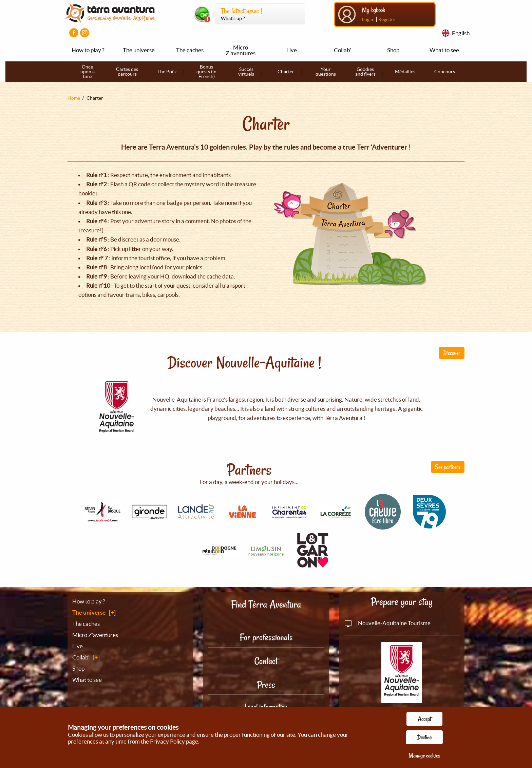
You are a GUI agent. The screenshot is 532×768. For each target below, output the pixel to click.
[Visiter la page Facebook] (74, 33)
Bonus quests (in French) (206, 72)
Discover (452, 353)
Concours (445, 72)
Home (74, 98)
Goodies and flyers (365, 72)
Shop (393, 50)
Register (387, 19)
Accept (424, 719)
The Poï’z (167, 72)
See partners (448, 467)
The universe (139, 50)
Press (266, 685)
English (461, 33)
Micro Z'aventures (241, 50)
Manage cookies (424, 755)
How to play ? (88, 50)
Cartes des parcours (127, 72)
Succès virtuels (246, 72)
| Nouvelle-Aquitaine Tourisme (387, 623)
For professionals (266, 637)
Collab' (343, 50)
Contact (266, 661)
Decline (424, 737)
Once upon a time (88, 72)
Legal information (266, 707)
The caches (190, 50)
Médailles (405, 72)
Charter (286, 72)
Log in (368, 19)
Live (292, 50)
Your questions (326, 72)
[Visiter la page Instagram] (85, 33)
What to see (444, 50)
